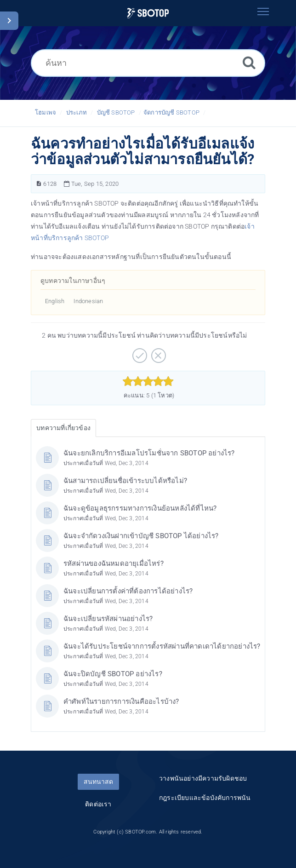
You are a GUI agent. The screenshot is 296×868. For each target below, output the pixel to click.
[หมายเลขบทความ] (39, 184)
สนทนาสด (98, 782)
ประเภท (77, 112)
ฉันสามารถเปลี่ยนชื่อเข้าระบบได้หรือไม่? (125, 481)
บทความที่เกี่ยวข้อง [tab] (63, 428)
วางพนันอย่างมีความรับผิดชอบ (203, 778)
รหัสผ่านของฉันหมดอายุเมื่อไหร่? (114, 563)
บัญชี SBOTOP (116, 112)
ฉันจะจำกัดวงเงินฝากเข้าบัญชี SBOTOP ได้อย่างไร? (141, 536)
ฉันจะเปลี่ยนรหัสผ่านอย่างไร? (108, 619)
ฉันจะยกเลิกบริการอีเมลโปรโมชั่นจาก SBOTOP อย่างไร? (149, 453)
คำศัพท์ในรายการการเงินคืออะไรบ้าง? (121, 701)
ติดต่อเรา (98, 804)
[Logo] (148, 13)
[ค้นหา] (148, 63)
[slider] (148, 381)
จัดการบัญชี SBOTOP (171, 112)
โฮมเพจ (46, 112)
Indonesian (88, 301)
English (55, 301)
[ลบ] (157, 352)
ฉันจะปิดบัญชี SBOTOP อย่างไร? (113, 674)
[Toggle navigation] (263, 11)
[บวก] (139, 352)
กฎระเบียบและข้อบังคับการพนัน (205, 798)
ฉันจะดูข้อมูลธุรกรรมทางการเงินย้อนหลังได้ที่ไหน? (140, 508)
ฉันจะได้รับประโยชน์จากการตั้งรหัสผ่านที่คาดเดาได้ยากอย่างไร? (162, 646)
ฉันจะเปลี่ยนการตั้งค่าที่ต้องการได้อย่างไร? (128, 591)
